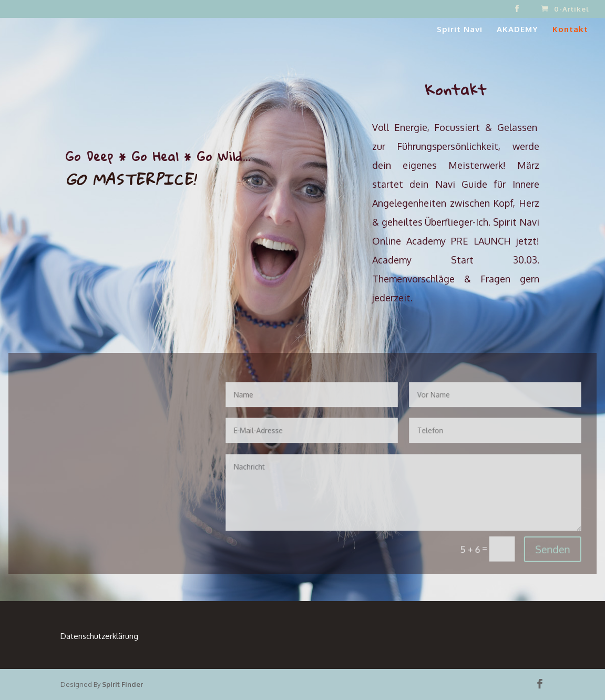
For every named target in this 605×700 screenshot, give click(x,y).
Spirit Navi (460, 30)
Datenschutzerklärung (99, 636)
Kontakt (570, 30)
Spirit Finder (122, 684)
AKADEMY (517, 30)
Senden (533, 542)
